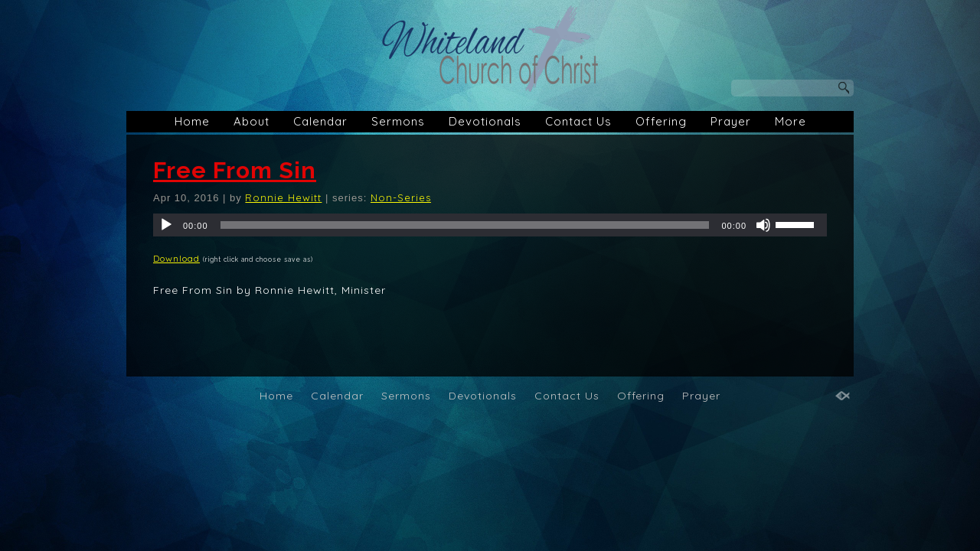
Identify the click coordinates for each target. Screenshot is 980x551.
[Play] (166, 225)
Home (192, 121)
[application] (490, 225)
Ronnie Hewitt (283, 197)
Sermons (398, 121)
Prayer (731, 121)
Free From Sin (235, 170)
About (252, 121)
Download (176, 258)
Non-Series (401, 197)
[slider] (465, 225)
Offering (661, 121)
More (791, 121)
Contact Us (578, 121)
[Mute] (763, 225)
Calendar (320, 121)
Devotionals (485, 121)
